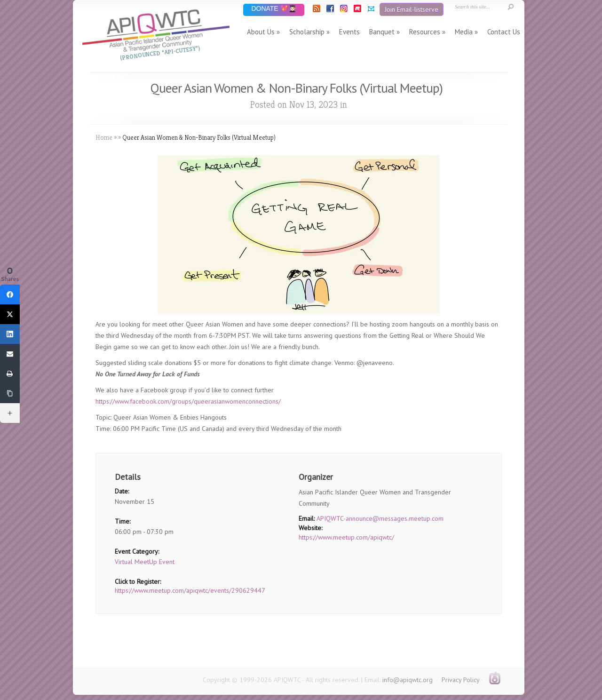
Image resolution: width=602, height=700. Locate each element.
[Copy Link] (10, 393)
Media (464, 32)
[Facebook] (10, 294)
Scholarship (307, 32)
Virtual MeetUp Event (145, 562)
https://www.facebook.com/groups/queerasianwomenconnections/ (188, 401)
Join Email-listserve (412, 9)
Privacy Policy (460, 680)
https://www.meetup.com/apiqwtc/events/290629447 (190, 590)
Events (349, 32)
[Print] (10, 374)
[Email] (10, 354)
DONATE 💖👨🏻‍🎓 (273, 9)
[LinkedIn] (10, 334)
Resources (425, 32)
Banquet (382, 32)
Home (104, 137)
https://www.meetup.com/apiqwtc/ (346, 537)
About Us (261, 32)
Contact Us (504, 32)
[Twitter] (10, 314)
